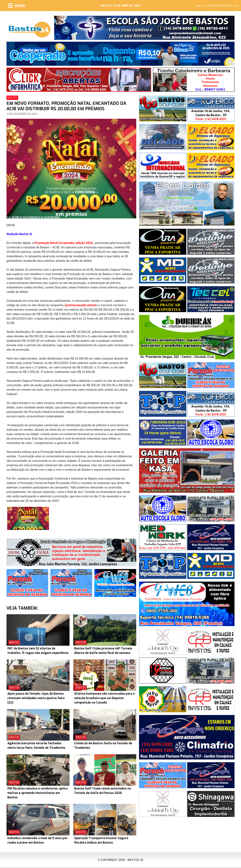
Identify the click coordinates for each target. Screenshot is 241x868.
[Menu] (16, 6)
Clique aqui (232, 6)
